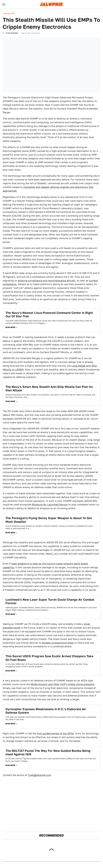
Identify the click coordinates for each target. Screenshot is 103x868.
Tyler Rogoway (12, 33)
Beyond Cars (9, 13)
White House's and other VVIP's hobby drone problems (63, 684)
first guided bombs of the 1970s (56, 733)
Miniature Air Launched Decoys (50, 505)
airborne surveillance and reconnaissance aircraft (46, 281)
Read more (10, 327)
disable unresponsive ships (58, 643)
